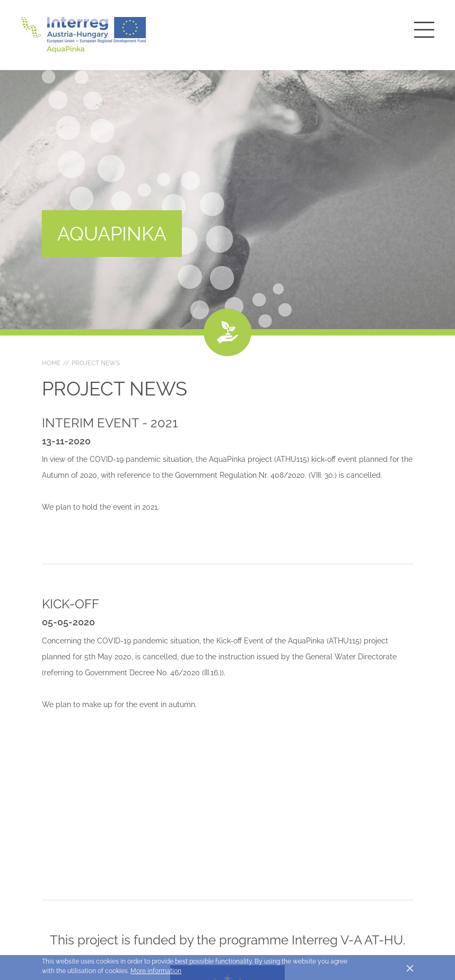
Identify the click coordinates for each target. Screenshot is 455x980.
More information (156, 971)
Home (51, 363)
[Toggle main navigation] (424, 30)
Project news (96, 363)
